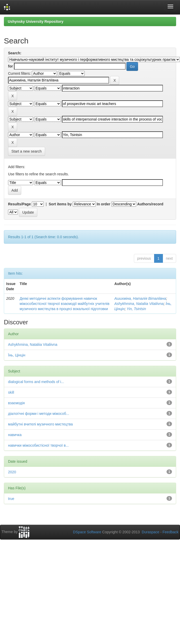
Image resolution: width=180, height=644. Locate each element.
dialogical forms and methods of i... (36, 382)
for (10, 66)
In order (104, 204)
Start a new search (27, 151)
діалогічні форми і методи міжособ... (39, 414)
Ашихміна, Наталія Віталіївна (140, 298)
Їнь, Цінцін (17, 355)
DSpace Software (87, 532)
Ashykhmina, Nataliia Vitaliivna (139, 304)
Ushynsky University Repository (36, 21)
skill (11, 392)
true (11, 499)
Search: (15, 53)
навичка (15, 435)
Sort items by (60, 204)
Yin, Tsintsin (136, 309)
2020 (12, 472)
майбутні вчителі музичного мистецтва (40, 424)
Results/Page (19, 204)
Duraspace (150, 532)
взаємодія (16, 403)
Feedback (171, 532)
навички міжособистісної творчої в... (38, 445)
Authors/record (150, 204)
